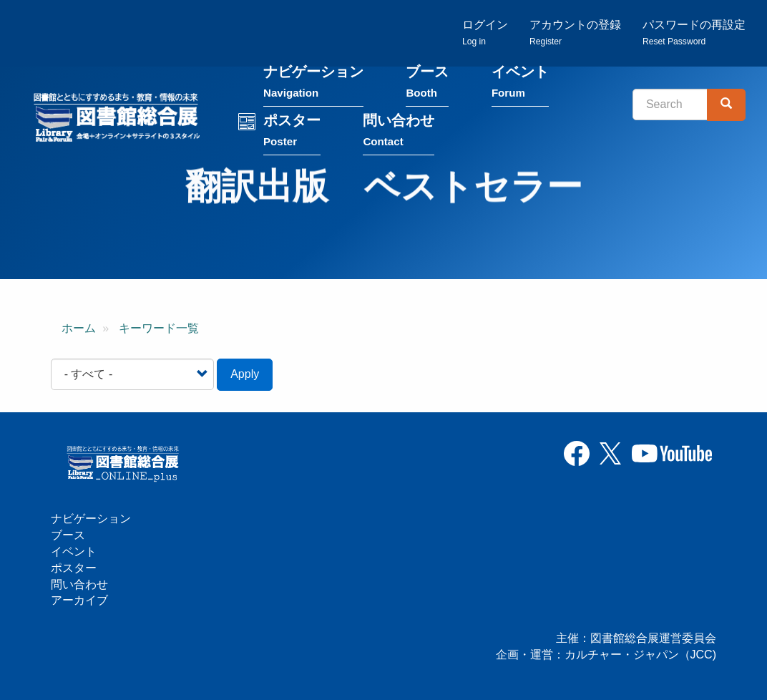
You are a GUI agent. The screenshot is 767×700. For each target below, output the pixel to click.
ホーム (79, 328)
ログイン (485, 33)
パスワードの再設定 (694, 33)
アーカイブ (79, 600)
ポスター (292, 133)
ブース (427, 85)
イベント (520, 85)
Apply (245, 374)
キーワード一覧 (159, 328)
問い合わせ (399, 133)
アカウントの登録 (575, 33)
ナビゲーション (313, 85)
